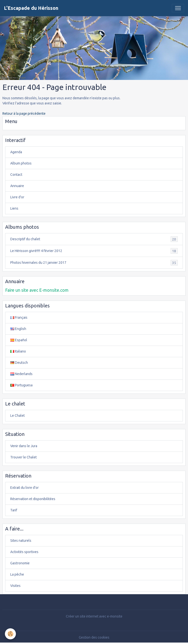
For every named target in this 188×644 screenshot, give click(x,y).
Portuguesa (21, 385)
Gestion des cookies (94, 637)
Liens (14, 208)
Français (19, 317)
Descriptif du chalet (94, 239)
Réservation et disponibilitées (33, 499)
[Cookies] (10, 634)
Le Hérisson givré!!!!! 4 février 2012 (94, 251)
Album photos (21, 163)
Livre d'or (17, 197)
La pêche (17, 574)
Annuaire (17, 186)
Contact (16, 175)
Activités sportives (24, 552)
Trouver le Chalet (23, 457)
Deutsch (19, 363)
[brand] (31, 8)
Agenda (16, 152)
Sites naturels (21, 541)
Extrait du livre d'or (24, 488)
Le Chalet (18, 416)
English (18, 329)
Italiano (18, 351)
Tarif (14, 510)
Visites (15, 586)
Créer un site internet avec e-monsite (94, 616)
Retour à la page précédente (24, 114)
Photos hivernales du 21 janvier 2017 (94, 263)
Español (19, 340)
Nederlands (21, 374)
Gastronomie (20, 563)
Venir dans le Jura (24, 446)
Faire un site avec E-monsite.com (37, 290)
